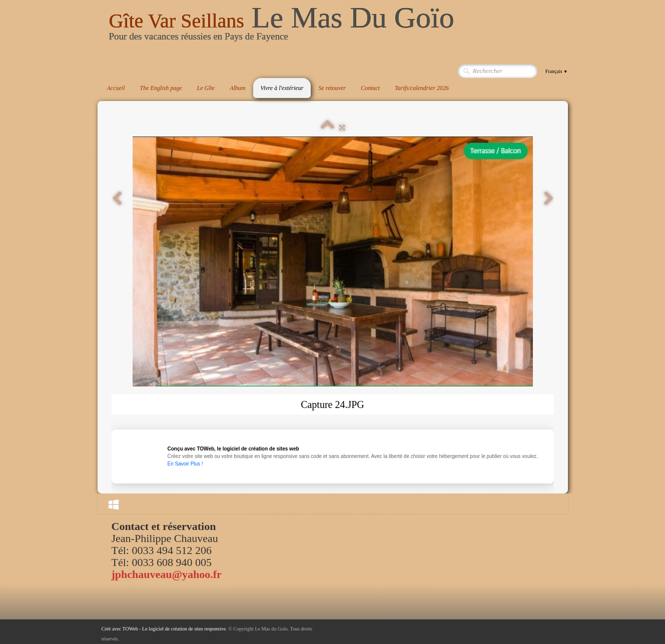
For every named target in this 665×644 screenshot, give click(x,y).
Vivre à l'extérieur (282, 88)
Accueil (116, 88)
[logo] (282, 27)
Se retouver (332, 88)
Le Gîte (206, 88)
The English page (161, 88)
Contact (370, 88)
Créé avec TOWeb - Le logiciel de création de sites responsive (164, 629)
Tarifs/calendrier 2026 (422, 88)
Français (557, 71)
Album (237, 88)
